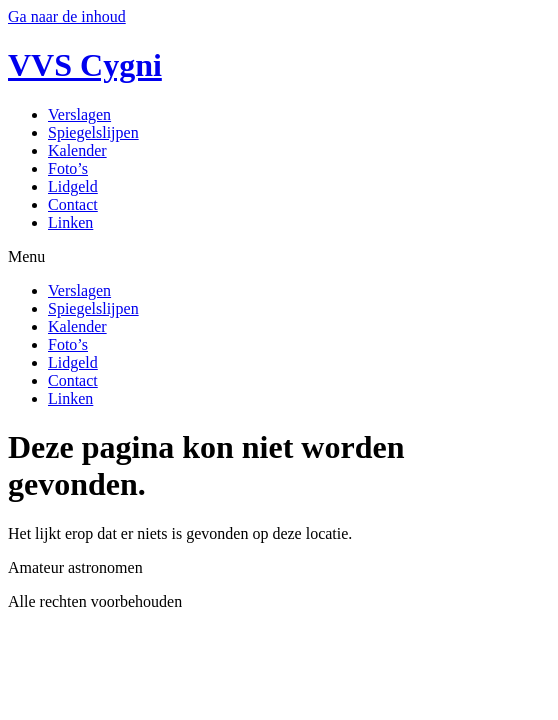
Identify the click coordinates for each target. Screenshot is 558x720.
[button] (279, 257)
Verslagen (79, 114)
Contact (73, 204)
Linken (70, 222)
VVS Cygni (85, 65)
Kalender (77, 150)
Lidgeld (73, 186)
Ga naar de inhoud (67, 16)
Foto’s (68, 168)
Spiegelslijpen (93, 132)
